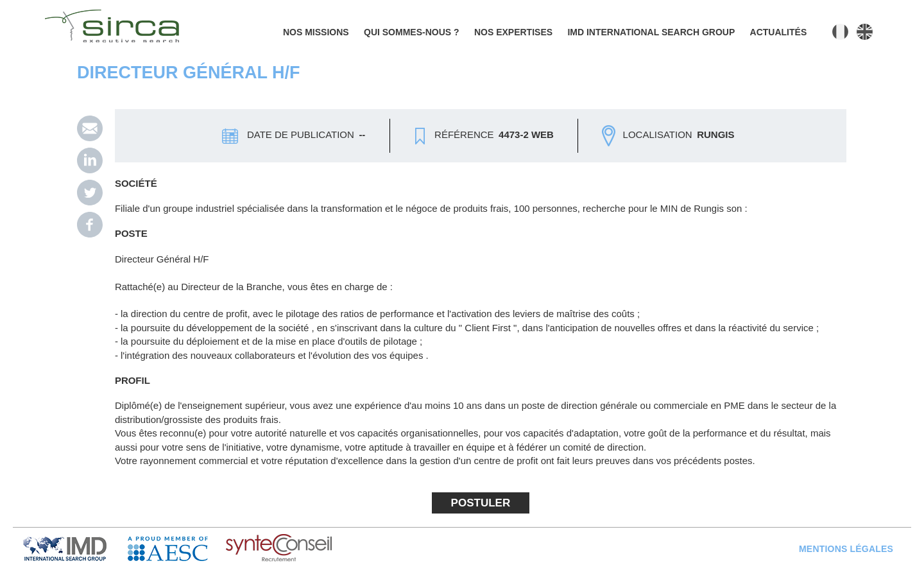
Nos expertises (513, 32)
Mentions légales (846, 549)
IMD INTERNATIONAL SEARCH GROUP (651, 32)
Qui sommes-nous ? (412, 32)
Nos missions (316, 32)
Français (840, 32)
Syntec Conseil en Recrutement (312, 548)
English (865, 32)
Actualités (779, 32)
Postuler (481, 503)
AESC (177, 548)
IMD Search (75, 548)
